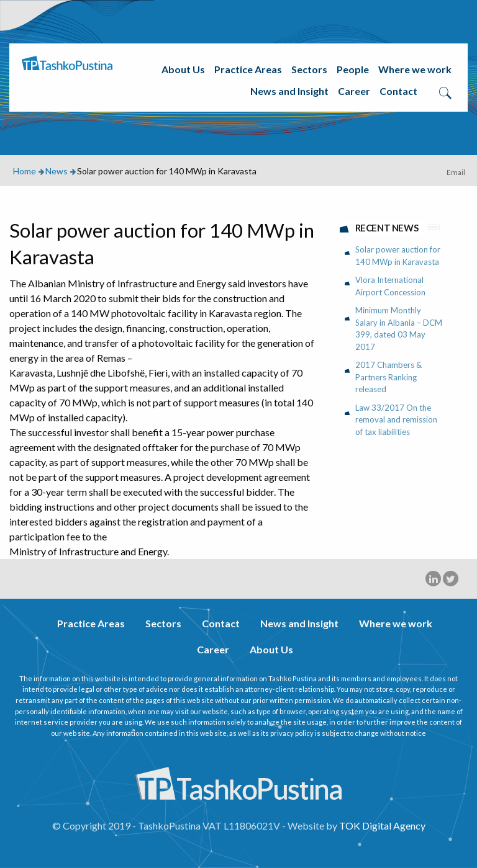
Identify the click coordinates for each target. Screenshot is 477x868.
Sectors (309, 69)
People (353, 69)
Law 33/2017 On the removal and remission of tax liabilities (396, 420)
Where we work (415, 69)
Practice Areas (248, 69)
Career (354, 91)
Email (456, 172)
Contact (398, 91)
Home (25, 171)
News (57, 171)
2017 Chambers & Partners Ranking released (388, 377)
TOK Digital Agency (382, 825)
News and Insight (289, 91)
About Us (183, 69)
